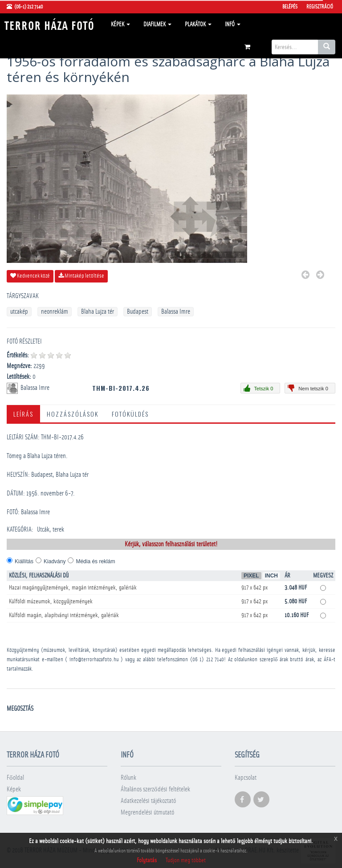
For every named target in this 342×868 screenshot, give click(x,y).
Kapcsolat (246, 778)
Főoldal (15, 778)
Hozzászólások (73, 414)
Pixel (251, 576)
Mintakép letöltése (81, 276)
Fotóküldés (130, 414)
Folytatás (147, 860)
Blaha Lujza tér (98, 312)
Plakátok (198, 25)
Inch (271, 576)
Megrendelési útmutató (147, 813)
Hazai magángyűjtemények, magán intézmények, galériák (73, 588)
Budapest (138, 312)
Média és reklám (95, 561)
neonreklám (55, 312)
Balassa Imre (176, 312)
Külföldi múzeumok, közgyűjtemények (51, 602)
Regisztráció (320, 7)
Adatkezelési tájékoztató (148, 801)
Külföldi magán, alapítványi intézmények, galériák (64, 615)
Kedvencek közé (30, 276)
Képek (120, 25)
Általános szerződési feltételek (155, 789)
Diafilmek (157, 25)
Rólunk (128, 778)
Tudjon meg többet (186, 860)
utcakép (19, 312)
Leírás (23, 414)
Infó (233, 25)
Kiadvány (55, 561)
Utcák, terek (51, 530)
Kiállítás (24, 561)
